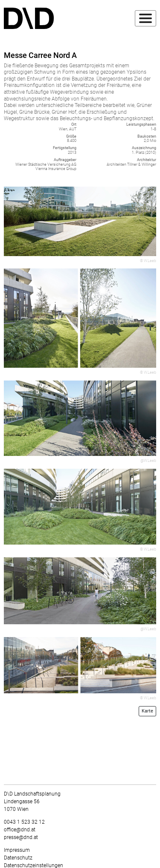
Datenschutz (18, 858)
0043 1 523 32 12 (24, 822)
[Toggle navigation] (145, 18)
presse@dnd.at (21, 837)
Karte (147, 711)
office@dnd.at (20, 830)
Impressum (17, 850)
